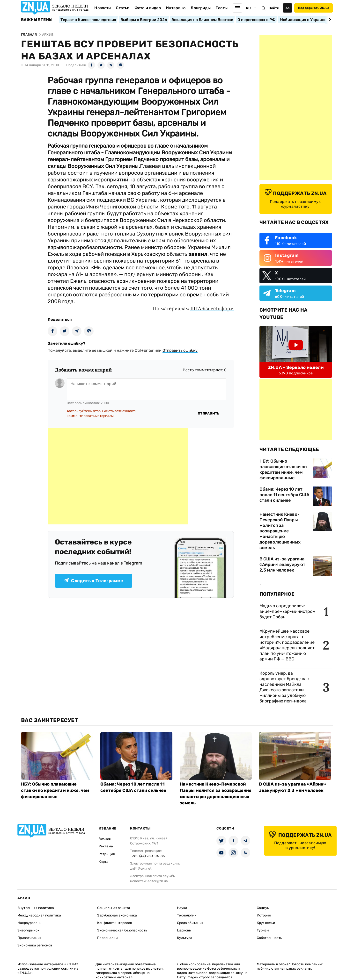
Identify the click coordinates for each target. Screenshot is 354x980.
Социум (263, 908)
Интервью (176, 8)
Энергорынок (28, 930)
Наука (182, 908)
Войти (274, 8)
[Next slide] (329, 20)
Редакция (107, 854)
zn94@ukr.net (141, 869)
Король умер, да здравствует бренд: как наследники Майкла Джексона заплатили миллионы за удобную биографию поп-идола (284, 687)
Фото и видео (148, 8)
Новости (103, 8)
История (264, 915)
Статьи (123, 8)
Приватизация (29, 938)
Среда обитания (190, 923)
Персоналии (107, 938)
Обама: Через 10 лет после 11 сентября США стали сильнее (284, 495)
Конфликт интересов (115, 923)
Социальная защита (114, 908)
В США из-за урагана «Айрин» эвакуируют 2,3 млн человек (282, 565)
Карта (103, 862)
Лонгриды (201, 8)
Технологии (187, 915)
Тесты (222, 8)
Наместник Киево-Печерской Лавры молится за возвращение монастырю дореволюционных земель (280, 531)
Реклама (106, 846)
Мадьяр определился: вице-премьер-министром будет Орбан (287, 611)
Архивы (105, 839)
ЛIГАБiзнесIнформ (212, 308)
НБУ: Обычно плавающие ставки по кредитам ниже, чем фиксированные (283, 469)
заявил (198, 254)
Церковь (184, 930)
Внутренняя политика (36, 908)
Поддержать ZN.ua (314, 8)
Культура (185, 938)
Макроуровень (29, 923)
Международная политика (39, 915)
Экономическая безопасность (122, 930)
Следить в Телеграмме (93, 581)
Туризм (263, 930)
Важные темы (37, 20)
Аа (288, 8)
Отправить (209, 413)
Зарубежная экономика (117, 915)
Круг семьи (266, 923)
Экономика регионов (35, 945)
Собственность (269, 938)
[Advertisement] (118, 476)
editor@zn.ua (158, 881)
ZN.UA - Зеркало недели (296, 367)
